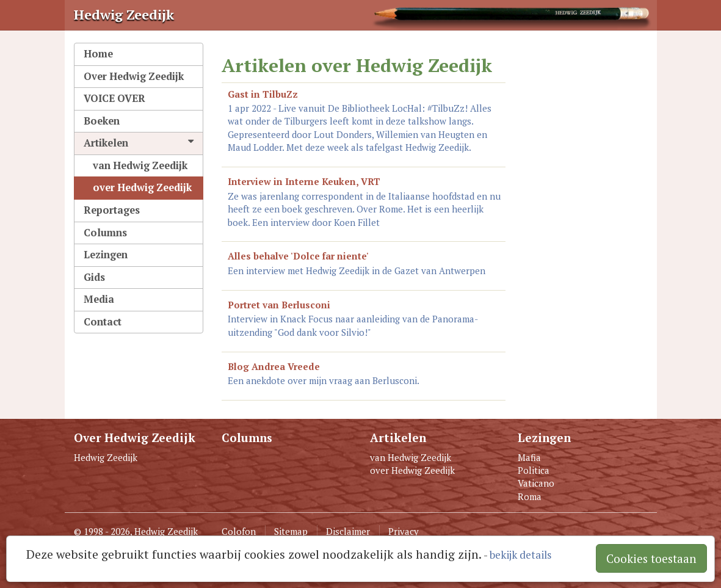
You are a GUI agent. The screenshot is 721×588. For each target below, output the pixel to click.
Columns (105, 233)
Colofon (239, 531)
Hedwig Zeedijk (106, 457)
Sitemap (291, 531)
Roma (530, 496)
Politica (534, 470)
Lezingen (106, 255)
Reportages (112, 210)
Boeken (102, 121)
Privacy (404, 531)
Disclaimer (348, 531)
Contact (103, 322)
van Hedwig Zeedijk (140, 165)
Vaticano (536, 483)
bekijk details (520, 555)
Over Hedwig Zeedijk (134, 76)
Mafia (529, 457)
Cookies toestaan (651, 558)
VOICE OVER (114, 98)
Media (99, 299)
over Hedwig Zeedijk (142, 187)
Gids (94, 277)
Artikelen (139, 143)
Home (98, 54)
